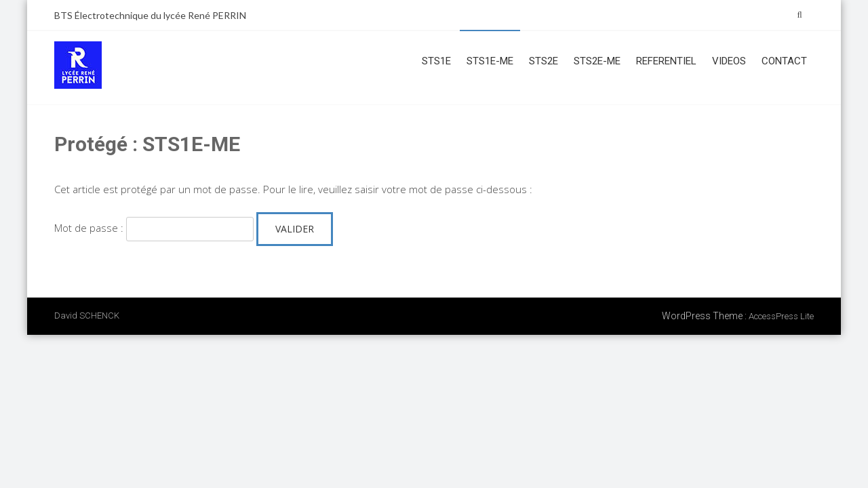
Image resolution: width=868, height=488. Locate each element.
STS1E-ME (490, 61)
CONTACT (784, 61)
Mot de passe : (154, 228)
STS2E (544, 61)
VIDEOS (729, 61)
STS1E (436, 61)
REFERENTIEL (666, 61)
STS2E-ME (597, 61)
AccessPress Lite (781, 316)
